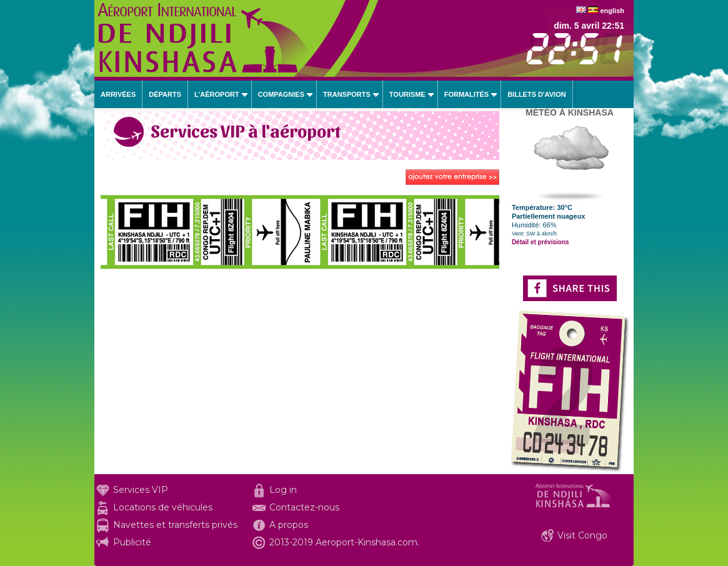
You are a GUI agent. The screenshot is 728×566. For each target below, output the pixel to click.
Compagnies (281, 94)
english (612, 11)
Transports (347, 94)
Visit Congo (582, 535)
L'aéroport (217, 94)
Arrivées (118, 94)
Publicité (132, 542)
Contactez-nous (304, 507)
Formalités (467, 94)
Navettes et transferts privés (175, 525)
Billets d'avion (536, 94)
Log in (283, 490)
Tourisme (407, 94)
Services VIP (141, 490)
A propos (289, 525)
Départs (165, 94)
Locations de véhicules (163, 507)
